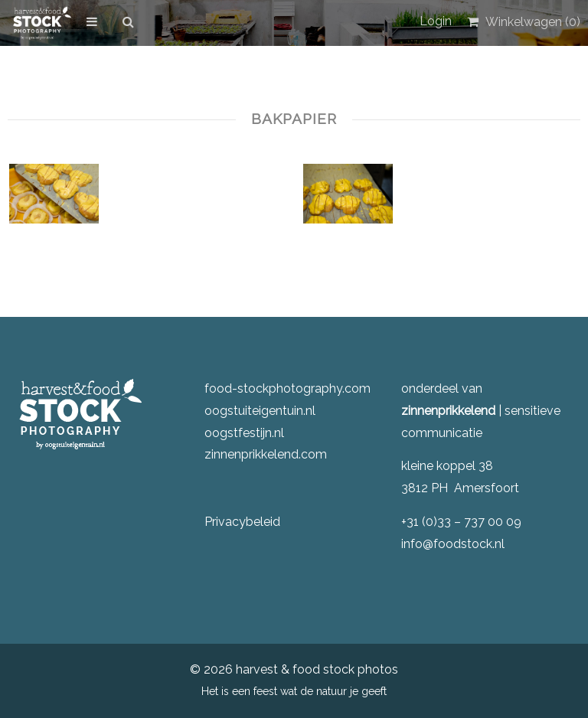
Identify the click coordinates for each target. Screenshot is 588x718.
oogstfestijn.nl (244, 433)
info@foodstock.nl (453, 544)
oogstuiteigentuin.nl (260, 411)
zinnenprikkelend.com (266, 454)
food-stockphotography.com (287, 388)
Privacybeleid (242, 522)
